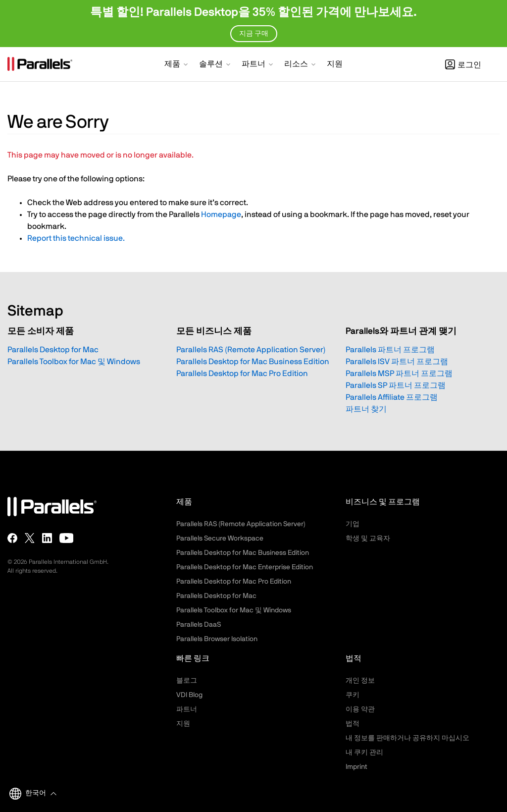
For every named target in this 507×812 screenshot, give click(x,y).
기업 (353, 524)
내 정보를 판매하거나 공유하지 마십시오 (407, 738)
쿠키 (353, 695)
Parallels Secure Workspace (220, 539)
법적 (353, 724)
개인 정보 (360, 681)
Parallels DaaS (199, 625)
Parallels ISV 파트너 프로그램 (397, 362)
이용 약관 (360, 709)
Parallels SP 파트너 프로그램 (396, 385)
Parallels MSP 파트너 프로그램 (399, 374)
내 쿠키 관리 (364, 753)
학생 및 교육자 (368, 539)
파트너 (187, 709)
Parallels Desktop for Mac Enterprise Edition (245, 567)
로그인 (463, 65)
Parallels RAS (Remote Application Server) (251, 350)
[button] (177, 65)
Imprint (356, 767)
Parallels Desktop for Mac (53, 350)
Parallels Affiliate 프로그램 (392, 397)
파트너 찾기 (366, 409)
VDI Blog (189, 695)
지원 (183, 724)
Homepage (221, 215)
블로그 (187, 681)
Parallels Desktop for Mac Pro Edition (242, 374)
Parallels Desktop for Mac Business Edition (253, 362)
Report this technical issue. (76, 238)
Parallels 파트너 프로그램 (390, 350)
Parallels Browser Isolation (217, 639)
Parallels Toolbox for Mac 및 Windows (74, 362)
